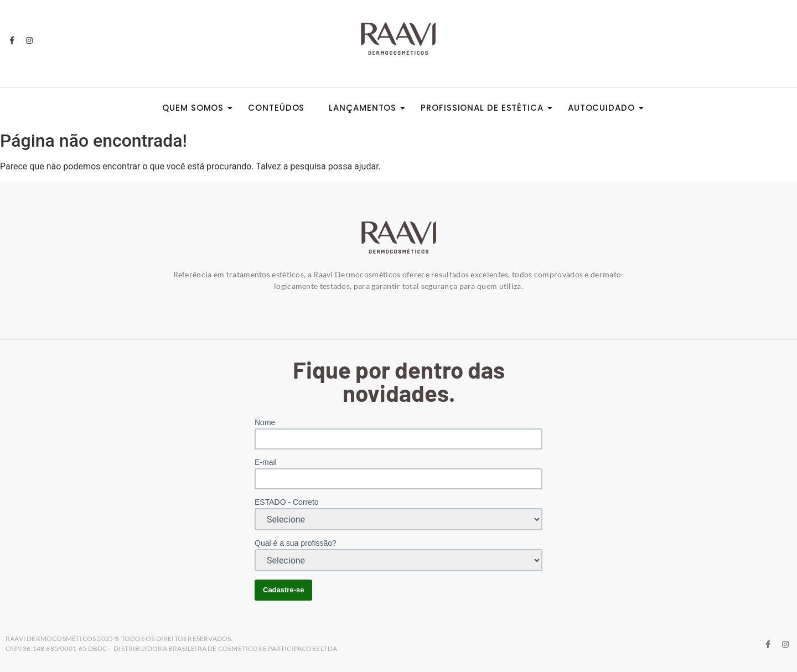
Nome (265, 422)
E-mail (266, 462)
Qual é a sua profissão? (296, 543)
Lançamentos (366, 108)
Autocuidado (605, 108)
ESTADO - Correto (287, 502)
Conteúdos (276, 108)
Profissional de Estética (485, 108)
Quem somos (196, 108)
